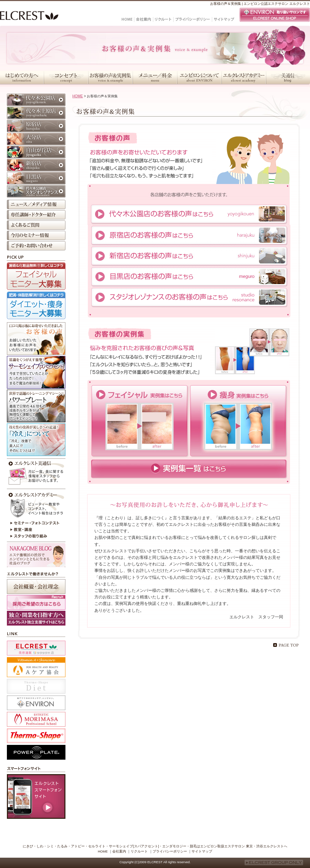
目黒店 (36, 178)
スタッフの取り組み (36, 537)
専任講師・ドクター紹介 (36, 215)
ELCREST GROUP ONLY (274, 862)
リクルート (139, 851)
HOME (78, 96)
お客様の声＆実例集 (110, 77)
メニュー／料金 (155, 77)
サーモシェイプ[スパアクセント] (36, 372)
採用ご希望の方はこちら (36, 602)
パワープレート (36, 406)
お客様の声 (36, 339)
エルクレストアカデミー (244, 77)
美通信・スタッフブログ (288, 77)
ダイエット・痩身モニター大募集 (36, 305)
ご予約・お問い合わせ (36, 246)
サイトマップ (202, 851)
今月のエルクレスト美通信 (36, 473)
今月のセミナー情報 (36, 235)
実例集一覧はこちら (189, 469)
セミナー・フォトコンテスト (36, 523)
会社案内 (119, 851)
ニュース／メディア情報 (36, 204)
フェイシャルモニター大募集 (36, 276)
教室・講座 (36, 530)
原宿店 (36, 126)
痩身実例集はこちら (238, 421)
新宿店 (36, 165)
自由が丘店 (36, 152)
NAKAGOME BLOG (36, 555)
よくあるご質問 (36, 225)
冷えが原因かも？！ (36, 440)
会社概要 (36, 587)
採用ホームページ (36, 618)
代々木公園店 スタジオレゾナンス (36, 191)
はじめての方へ (22, 77)
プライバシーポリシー (170, 851)
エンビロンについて (199, 77)
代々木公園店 (36, 100)
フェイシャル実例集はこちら (140, 421)
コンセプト (66, 77)
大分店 (36, 139)
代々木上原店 (36, 113)
